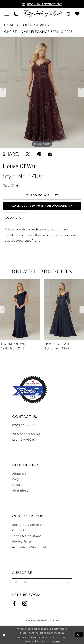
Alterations (20, 490)
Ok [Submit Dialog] (79, 635)
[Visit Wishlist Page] (77, 14)
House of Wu (33, 25)
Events (17, 485)
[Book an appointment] (42, 4)
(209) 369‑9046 (24, 425)
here (57, 641)
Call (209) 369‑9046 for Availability (42, 206)
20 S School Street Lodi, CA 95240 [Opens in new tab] (26, 436)
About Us (19, 473)
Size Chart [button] (11, 185)
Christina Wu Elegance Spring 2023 (38, 32)
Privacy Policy (22, 541)
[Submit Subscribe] (68, 582)
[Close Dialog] (4, 635)
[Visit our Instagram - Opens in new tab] (25, 604)
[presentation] (20, 310)
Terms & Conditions (27, 536)
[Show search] (69, 14)
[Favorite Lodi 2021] (30, 390)
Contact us (21, 530)
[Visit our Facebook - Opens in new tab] (14, 604)
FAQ (16, 479)
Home (9, 25)
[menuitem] (7, 14)
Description (14, 217)
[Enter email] (42, 582)
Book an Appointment (28, 524)
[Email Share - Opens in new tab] (50, 154)
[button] (7, 14)
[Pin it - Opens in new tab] (39, 154)
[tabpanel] (42, 92)
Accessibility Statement (29, 547)
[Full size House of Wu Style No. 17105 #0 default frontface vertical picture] (42, 92)
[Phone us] (16, 14)
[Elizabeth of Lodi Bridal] (42, 14)
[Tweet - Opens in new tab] (28, 154)
